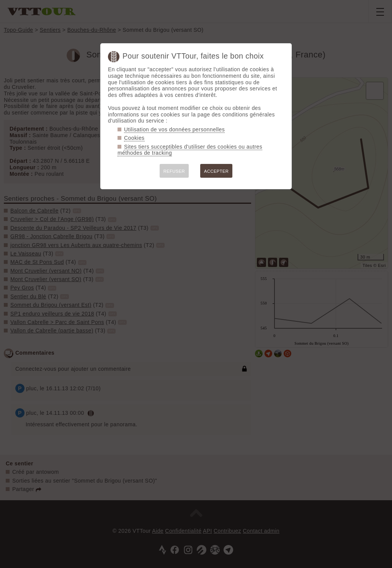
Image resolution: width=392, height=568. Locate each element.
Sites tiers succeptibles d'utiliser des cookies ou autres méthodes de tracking (190, 150)
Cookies (134, 138)
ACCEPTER (216, 171)
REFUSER (174, 171)
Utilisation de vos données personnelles (174, 129)
